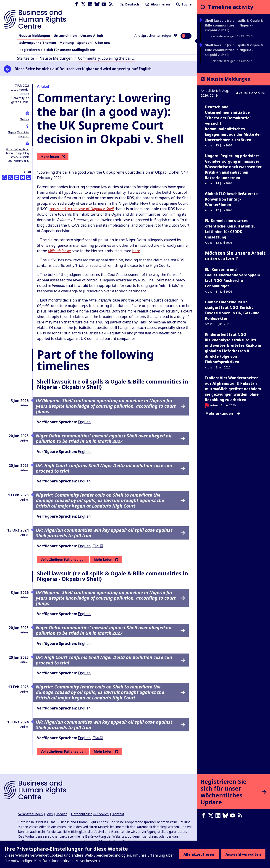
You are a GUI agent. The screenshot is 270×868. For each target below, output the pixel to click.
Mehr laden (103, 560)
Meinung (67, 43)
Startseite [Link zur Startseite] (26, 58)
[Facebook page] (76, 4)
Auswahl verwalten (243, 854)
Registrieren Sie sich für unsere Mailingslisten (57, 50)
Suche (183, 4)
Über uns (103, 43)
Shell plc (25, 119)
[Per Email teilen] (29, 177)
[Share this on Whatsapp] (4, 177)
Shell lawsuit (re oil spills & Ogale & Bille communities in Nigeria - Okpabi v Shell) (234, 25)
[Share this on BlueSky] (23, 177)
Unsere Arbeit (92, 36)
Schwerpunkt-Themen (38, 43)
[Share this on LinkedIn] (17, 177)
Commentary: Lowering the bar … (106, 58)
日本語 (98, 546)
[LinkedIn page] (90, 4)
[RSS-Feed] (111, 4)
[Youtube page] (104, 4)
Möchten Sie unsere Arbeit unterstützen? (235, 256)
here (136, 251)
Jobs (50, 814)
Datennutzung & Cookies (90, 814)
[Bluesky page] (97, 4)
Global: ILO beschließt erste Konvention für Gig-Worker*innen (231, 199)
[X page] (83, 4)
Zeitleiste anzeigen (223, 36)
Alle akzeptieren (199, 854)
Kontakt (118, 814)
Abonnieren (157, 4)
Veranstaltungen (30, 814)
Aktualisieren (250, 93)
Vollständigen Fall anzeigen (63, 560)
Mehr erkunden (223, 413)
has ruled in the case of (82, 209)
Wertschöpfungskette (17, 149)
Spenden (84, 43)
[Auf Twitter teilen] (10, 177)
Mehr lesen (53, 157)
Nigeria (12, 132)
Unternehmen (65, 36)
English (84, 422)
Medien (62, 814)
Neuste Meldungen (34, 36)
